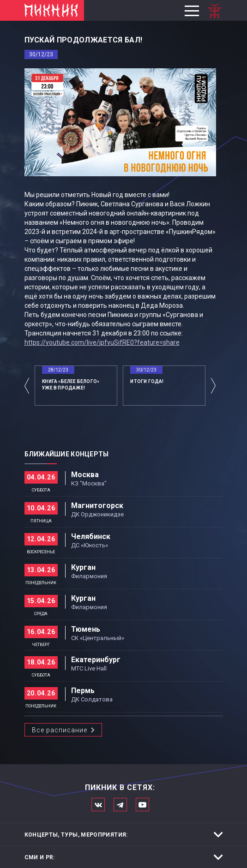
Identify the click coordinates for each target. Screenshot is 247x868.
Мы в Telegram (120, 805)
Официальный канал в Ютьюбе (142, 805)
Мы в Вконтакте (98, 805)
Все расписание (60, 730)
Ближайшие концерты (67, 454)
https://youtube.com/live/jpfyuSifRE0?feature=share (102, 342)
